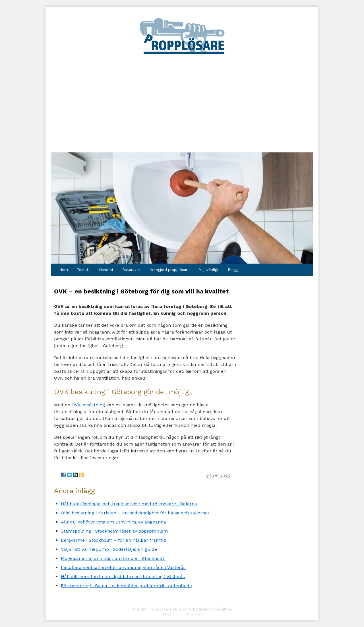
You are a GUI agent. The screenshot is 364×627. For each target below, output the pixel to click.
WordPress (194, 614)
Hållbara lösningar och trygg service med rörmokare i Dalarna (129, 504)
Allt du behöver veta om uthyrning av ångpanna (113, 522)
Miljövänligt (209, 270)
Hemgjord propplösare (169, 270)
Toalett (83, 270)
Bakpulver (131, 270)
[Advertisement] (182, 98)
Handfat (106, 270)
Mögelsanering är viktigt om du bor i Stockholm (113, 558)
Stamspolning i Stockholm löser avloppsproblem (114, 531)
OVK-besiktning (88, 405)
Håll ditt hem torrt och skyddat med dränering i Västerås (123, 577)
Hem (64, 270)
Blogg (233, 270)
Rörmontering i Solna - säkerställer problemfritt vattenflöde (126, 586)
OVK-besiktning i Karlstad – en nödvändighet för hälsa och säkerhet (135, 513)
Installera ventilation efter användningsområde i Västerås (123, 567)
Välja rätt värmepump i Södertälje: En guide (109, 549)
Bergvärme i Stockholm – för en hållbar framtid (113, 540)
